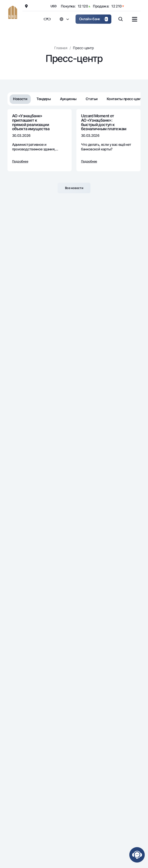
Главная (61, 48)
